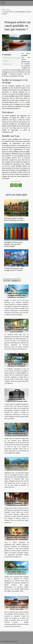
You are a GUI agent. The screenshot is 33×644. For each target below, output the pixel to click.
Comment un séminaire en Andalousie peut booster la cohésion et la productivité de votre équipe (16, 469)
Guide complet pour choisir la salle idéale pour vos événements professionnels (17, 331)
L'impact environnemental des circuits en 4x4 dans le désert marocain (17, 607)
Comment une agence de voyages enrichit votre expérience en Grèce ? (17, 295)
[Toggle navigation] (3, 3)
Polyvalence (6, 61)
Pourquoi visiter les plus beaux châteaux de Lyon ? (14, 219)
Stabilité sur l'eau (7, 64)
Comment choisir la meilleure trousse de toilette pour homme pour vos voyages (16, 400)
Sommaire (7, 55)
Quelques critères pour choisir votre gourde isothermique (13, 244)
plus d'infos (22, 102)
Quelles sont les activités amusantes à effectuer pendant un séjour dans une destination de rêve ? (17, 573)
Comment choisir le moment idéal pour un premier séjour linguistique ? (16, 435)
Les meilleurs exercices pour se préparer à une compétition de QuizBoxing (17, 537)
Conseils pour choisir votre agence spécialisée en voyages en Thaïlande (17, 364)
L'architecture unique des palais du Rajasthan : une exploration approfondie (17, 503)
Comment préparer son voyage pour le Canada (14, 269)
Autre (9, 10)
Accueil (3, 10)
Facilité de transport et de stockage (12, 58)
